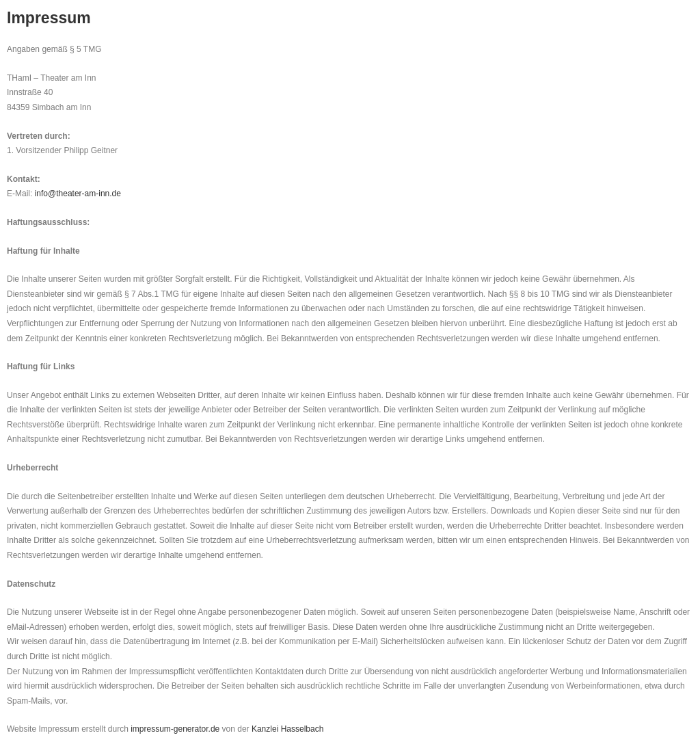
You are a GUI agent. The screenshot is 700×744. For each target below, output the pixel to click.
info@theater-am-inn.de (78, 194)
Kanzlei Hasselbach (287, 729)
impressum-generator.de (175, 729)
